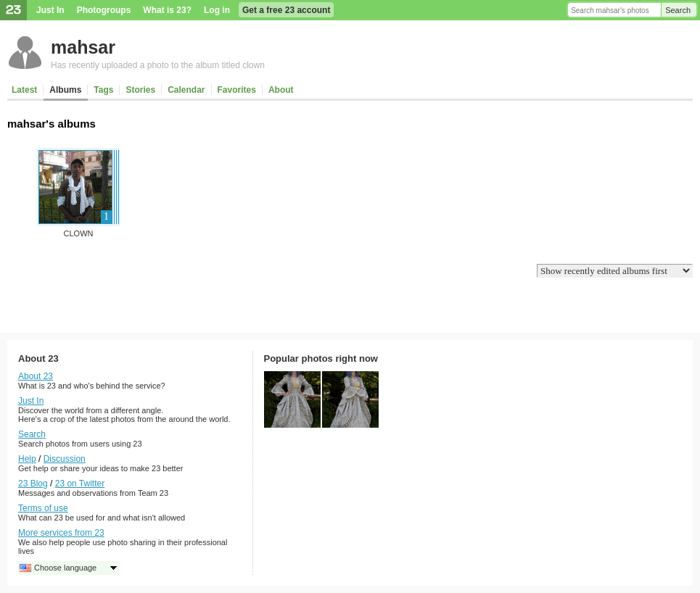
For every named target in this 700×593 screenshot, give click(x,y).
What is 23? (167, 10)
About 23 (36, 376)
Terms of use (43, 508)
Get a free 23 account (286, 10)
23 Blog (33, 484)
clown (79, 233)
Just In (50, 10)
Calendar (186, 90)
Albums (65, 90)
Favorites (237, 90)
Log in (217, 10)
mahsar (83, 47)
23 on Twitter (80, 484)
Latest (24, 90)
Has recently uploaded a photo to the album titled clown (158, 65)
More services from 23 (61, 533)
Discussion (65, 459)
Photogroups (104, 10)
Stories (140, 90)
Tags (103, 90)
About (281, 90)
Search (678, 10)
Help (27, 459)
